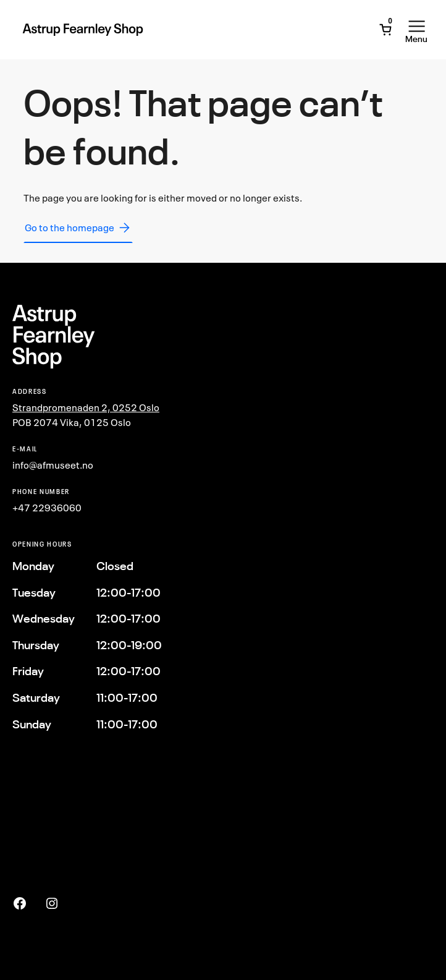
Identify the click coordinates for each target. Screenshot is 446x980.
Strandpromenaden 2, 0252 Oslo (86, 407)
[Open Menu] (416, 30)
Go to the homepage (78, 228)
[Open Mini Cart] (385, 30)
